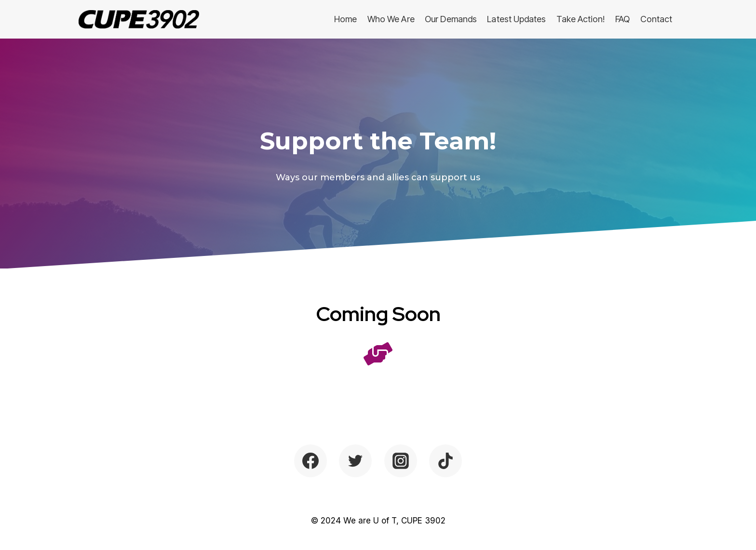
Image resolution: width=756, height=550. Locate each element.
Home (345, 19)
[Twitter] (355, 461)
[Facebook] (310, 461)
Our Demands (451, 19)
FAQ (622, 19)
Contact (656, 19)
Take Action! (581, 19)
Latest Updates (516, 19)
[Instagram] (401, 461)
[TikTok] (445, 461)
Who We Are (391, 19)
